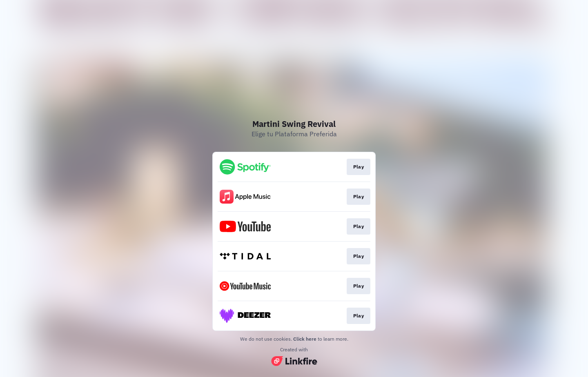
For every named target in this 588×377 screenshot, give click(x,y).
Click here (305, 339)
